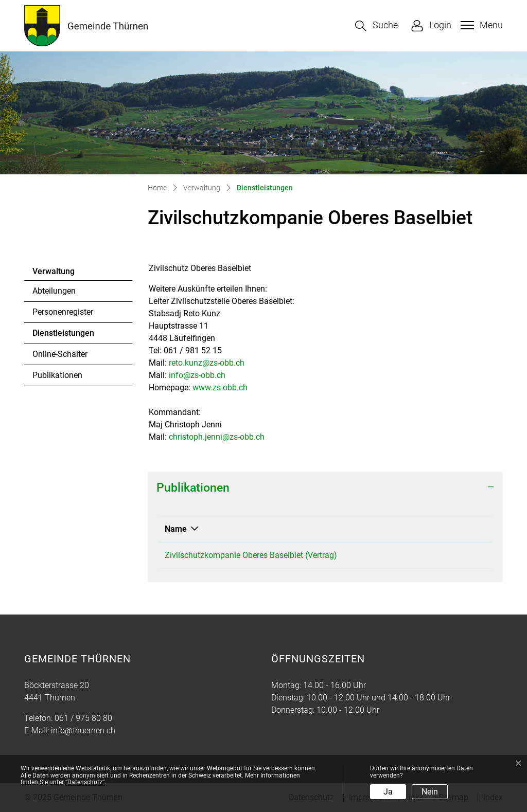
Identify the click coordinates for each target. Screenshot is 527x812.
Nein (430, 792)
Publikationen (57, 375)
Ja (388, 792)
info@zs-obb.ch (197, 375)
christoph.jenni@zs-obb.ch (217, 437)
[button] (376, 26)
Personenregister (63, 312)
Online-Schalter (60, 354)
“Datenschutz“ (85, 782)
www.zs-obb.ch (220, 387)
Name (176, 529)
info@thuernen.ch (83, 730)
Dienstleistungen (63, 336)
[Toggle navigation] (480, 25)
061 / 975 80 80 (83, 718)
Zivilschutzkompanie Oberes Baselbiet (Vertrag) (251, 555)
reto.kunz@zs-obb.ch (207, 363)
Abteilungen (54, 291)
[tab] (325, 488)
